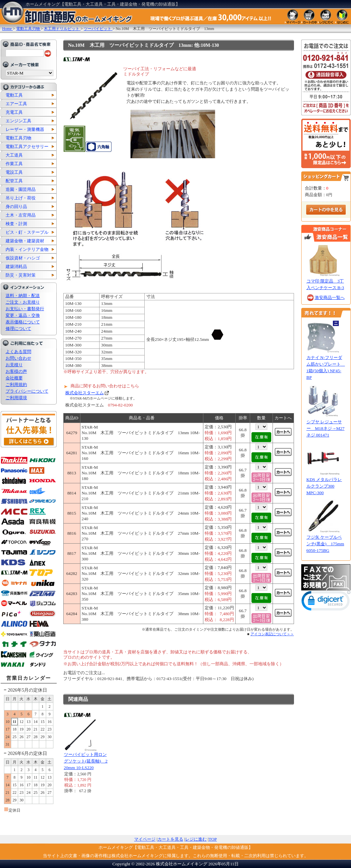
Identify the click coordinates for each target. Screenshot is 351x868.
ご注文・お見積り (23, 302)
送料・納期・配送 (23, 296)
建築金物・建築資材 (25, 241)
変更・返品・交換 (23, 315)
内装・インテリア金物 (27, 249)
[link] (326, 602)
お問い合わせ (18, 358)
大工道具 (14, 155)
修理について (18, 329)
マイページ (145, 839)
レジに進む (196, 839)
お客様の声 (16, 371)
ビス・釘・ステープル (27, 232)
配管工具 (14, 181)
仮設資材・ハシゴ (23, 258)
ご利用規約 (16, 385)
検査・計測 (16, 224)
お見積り (14, 365)
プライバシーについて (27, 391)
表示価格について (23, 322)
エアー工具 (16, 104)
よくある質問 (18, 352)
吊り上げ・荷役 (21, 198)
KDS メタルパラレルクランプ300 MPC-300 (324, 486)
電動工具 (14, 95)
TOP (213, 839)
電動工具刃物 (18, 138)
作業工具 (14, 164)
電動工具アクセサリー (27, 147)
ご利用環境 (16, 398)
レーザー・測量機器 (25, 129)
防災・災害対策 (21, 275)
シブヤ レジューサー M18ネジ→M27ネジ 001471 (326, 428)
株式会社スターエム (85, 393)
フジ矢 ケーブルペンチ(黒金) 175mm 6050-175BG (325, 544)
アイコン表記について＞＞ (272, 634)
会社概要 (14, 378)
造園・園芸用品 (21, 189)
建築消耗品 (16, 267)
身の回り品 (16, 207)
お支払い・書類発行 (25, 309)
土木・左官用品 (21, 215)
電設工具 (14, 172)
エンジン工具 (18, 121)
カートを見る (170, 839)
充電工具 (14, 112)
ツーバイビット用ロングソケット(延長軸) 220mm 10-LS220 (86, 761)
